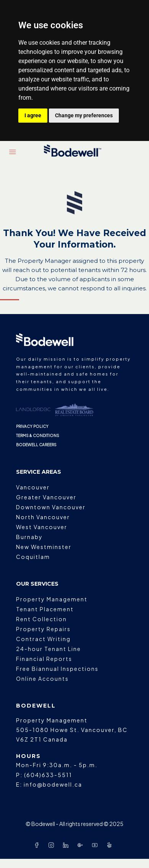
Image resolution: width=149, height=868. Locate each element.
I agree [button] (33, 115)
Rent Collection (41, 619)
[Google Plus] (82, 845)
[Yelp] (111, 845)
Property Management (52, 599)
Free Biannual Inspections (57, 669)
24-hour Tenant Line (49, 649)
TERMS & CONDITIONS (38, 436)
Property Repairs (43, 629)
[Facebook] (38, 845)
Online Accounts (42, 679)
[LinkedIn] (67, 845)
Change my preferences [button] (84, 115)
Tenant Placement (45, 609)
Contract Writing (43, 639)
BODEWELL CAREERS (36, 445)
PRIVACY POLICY (32, 426)
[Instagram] (53, 845)
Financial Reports (44, 659)
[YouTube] (96, 845)
